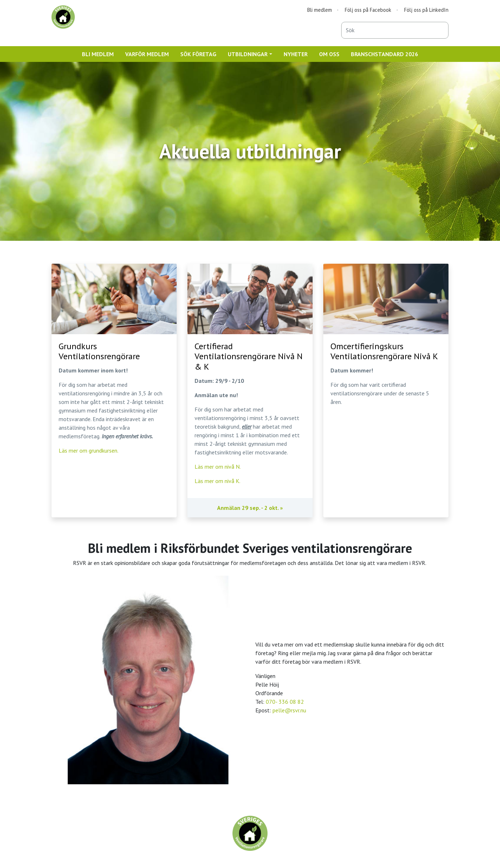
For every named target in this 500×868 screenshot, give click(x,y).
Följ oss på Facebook (368, 10)
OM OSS (329, 54)
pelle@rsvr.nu (289, 710)
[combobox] (395, 30)
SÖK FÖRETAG (198, 54)
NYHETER (296, 54)
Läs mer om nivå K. (217, 481)
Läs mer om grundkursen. (89, 450)
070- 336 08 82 (285, 702)
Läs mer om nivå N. (218, 467)
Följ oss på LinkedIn (426, 10)
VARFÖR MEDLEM (147, 54)
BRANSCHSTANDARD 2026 (384, 54)
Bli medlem (320, 10)
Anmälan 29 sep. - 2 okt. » (250, 508)
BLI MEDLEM (98, 54)
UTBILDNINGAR (248, 54)
